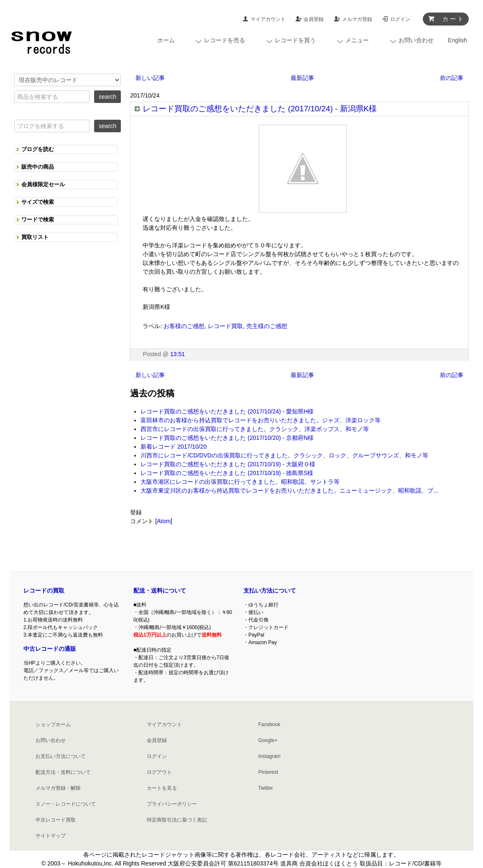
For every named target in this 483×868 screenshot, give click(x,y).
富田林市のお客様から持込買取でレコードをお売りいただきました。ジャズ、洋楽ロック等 (261, 420)
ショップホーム (53, 724)
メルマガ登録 (357, 19)
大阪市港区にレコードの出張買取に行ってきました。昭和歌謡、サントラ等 (240, 482)
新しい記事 (150, 78)
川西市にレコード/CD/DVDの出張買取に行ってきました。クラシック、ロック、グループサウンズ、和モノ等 (284, 455)
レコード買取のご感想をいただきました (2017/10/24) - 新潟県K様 (260, 109)
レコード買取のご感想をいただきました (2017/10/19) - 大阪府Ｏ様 (228, 464)
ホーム (166, 40)
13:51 (178, 354)
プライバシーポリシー (172, 804)
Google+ (268, 740)
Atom (164, 521)
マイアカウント (268, 19)
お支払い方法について (61, 756)
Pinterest (268, 772)
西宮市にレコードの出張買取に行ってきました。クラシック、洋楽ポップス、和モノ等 (255, 429)
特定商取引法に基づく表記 (177, 820)
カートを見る (162, 788)
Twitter (265, 788)
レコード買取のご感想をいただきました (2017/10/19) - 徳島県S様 (227, 473)
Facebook (269, 724)
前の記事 (452, 78)
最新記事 (302, 78)
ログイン (400, 19)
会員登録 (314, 19)
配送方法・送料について (63, 772)
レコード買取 (225, 326)
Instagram (269, 756)
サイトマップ (51, 836)
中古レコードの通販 (50, 649)
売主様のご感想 (267, 326)
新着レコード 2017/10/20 (174, 447)
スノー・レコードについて (66, 804)
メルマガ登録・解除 (58, 788)
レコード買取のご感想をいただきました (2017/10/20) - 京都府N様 (227, 438)
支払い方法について (270, 591)
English (457, 40)
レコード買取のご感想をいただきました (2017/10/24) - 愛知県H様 (227, 411)
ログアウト (159, 772)
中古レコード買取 (56, 820)
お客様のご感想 (184, 326)
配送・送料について (160, 591)
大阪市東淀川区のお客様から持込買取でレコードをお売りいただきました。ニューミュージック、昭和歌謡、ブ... (289, 490)
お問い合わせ (51, 740)
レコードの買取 (44, 591)
